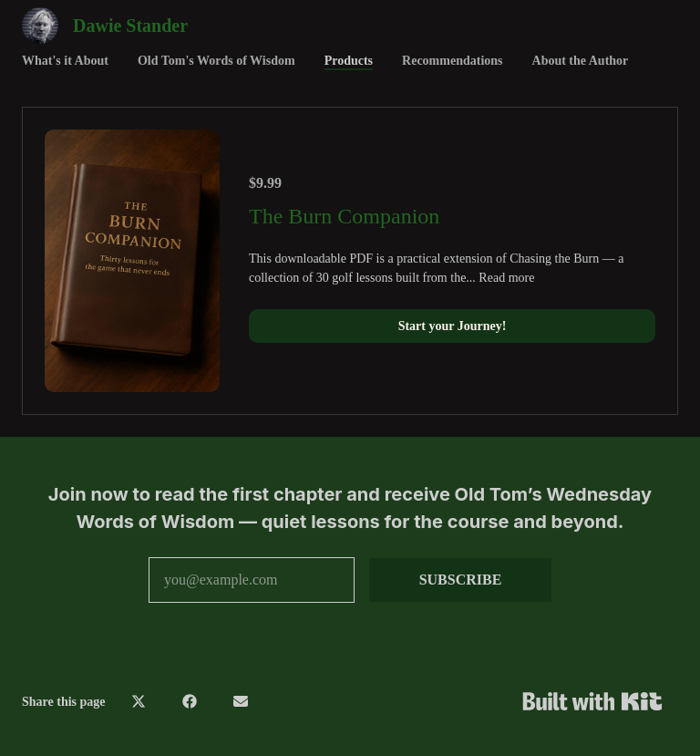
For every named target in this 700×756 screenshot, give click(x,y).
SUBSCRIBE (461, 580)
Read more (506, 278)
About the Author (581, 61)
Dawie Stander (130, 26)
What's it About (65, 61)
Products (349, 61)
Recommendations (452, 61)
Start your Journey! (453, 326)
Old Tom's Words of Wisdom (216, 61)
